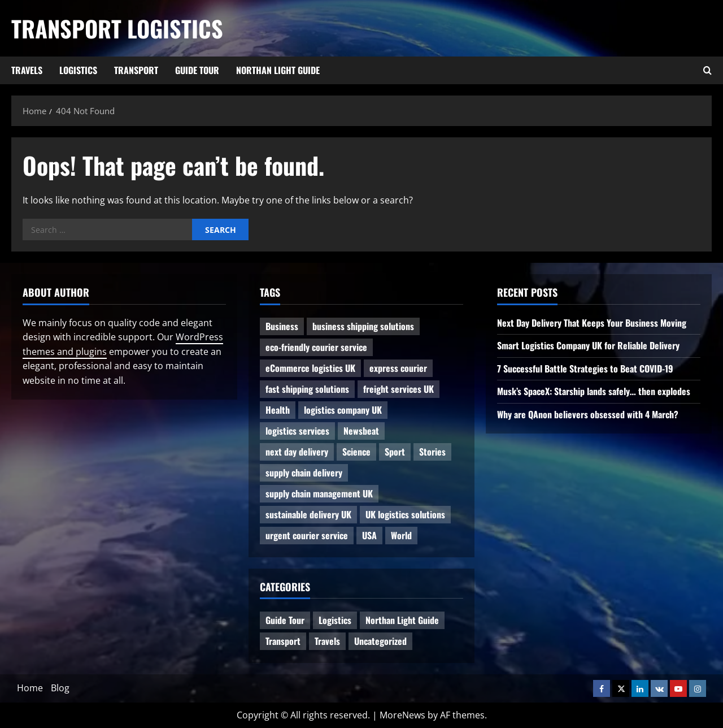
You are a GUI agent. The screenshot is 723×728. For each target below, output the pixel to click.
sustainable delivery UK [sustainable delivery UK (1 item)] (308, 514)
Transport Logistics (117, 28)
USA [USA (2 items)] (369, 535)
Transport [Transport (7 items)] (283, 641)
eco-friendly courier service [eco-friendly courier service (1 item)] (316, 347)
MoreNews (402, 715)
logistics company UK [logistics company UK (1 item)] (343, 410)
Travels (27, 70)
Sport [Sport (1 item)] (395, 452)
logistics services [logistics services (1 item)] (297, 431)
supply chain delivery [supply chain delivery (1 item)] (304, 473)
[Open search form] (707, 71)
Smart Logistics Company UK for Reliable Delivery (588, 345)
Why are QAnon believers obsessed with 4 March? (588, 414)
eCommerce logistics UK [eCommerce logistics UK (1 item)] (310, 368)
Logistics (78, 70)
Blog (60, 688)
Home (30, 688)
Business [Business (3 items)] (282, 326)
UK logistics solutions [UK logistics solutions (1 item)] (405, 514)
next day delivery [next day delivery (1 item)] (297, 452)
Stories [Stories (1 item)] (432, 452)
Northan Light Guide (278, 70)
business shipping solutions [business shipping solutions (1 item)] (363, 326)
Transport (136, 70)
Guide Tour (197, 70)
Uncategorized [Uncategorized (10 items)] (380, 641)
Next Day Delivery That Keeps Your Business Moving (592, 323)
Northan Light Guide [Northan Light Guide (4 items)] (402, 620)
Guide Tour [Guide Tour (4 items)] (285, 620)
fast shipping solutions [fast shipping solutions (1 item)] (307, 389)
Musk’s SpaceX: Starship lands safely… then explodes (594, 391)
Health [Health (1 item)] (278, 410)
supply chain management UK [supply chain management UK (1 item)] (319, 493)
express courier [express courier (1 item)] (398, 368)
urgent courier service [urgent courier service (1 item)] (307, 535)
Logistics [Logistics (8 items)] (335, 620)
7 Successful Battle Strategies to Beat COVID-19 (585, 369)
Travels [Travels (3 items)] (327, 641)
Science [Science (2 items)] (356, 452)
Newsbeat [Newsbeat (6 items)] (361, 431)
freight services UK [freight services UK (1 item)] (398, 389)
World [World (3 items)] (401, 535)
